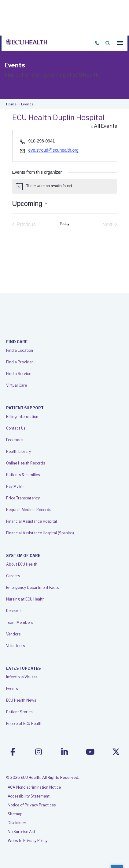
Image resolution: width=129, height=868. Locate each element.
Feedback (15, 440)
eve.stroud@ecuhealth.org (53, 150)
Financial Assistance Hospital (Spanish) (40, 533)
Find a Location (20, 350)
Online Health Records (26, 463)
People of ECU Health (24, 724)
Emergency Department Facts (32, 588)
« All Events (104, 126)
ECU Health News (21, 700)
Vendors (13, 634)
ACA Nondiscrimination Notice (34, 787)
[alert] (65, 186)
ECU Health (27, 43)
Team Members (20, 622)
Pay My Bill (15, 486)
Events (12, 689)
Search (108, 43)
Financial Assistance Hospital (31, 521)
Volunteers (15, 646)
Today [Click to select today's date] (64, 224)
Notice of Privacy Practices (32, 805)
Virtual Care (17, 385)
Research (14, 611)
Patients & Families (23, 475)
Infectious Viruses (22, 677)
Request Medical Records (29, 510)
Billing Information (22, 417)
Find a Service (19, 374)
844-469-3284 (97, 43)
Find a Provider (20, 362)
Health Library (18, 451)
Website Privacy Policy (28, 841)
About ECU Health (22, 564)
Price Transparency (23, 498)
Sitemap (15, 814)
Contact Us (16, 428)
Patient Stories (19, 712)
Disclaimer (17, 823)
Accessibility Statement (29, 796)
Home (11, 104)
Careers (13, 576)
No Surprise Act (21, 832)
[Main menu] (120, 43)
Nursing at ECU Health (25, 599)
